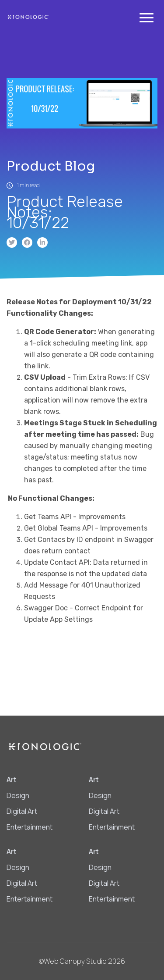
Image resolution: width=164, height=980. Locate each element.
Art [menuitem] (12, 780)
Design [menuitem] (18, 795)
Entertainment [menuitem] (30, 827)
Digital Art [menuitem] (22, 811)
